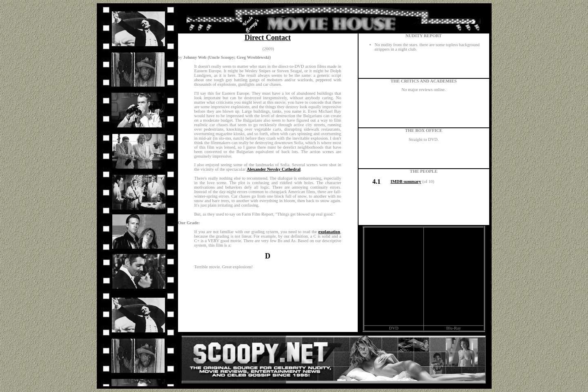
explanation (329, 232)
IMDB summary (406, 182)
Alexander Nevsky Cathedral (274, 169)
